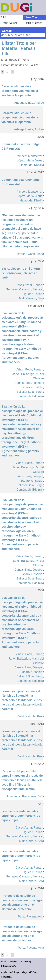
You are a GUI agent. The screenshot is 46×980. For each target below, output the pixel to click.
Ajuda (4, 972)
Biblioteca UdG (9, 966)
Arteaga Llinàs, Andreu (29, 103)
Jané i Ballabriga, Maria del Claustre (26, 661)
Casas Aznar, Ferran (29, 285)
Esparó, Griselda (31, 387)
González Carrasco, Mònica (24, 289)
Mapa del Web (29, 972)
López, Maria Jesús (30, 160)
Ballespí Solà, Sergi (29, 392)
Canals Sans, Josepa (28, 383)
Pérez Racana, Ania (31, 916)
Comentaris (7, 977)
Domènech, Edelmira (30, 396)
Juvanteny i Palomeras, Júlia (25, 796)
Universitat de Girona (19, 961)
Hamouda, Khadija (32, 165)
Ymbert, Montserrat (30, 156)
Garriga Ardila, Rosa (31, 716)
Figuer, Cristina (32, 294)
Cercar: (7, 31)
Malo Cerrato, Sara (31, 298)
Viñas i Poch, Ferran (29, 369)
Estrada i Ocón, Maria (30, 254)
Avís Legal (14, 972)
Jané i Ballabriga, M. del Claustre (28, 376)
